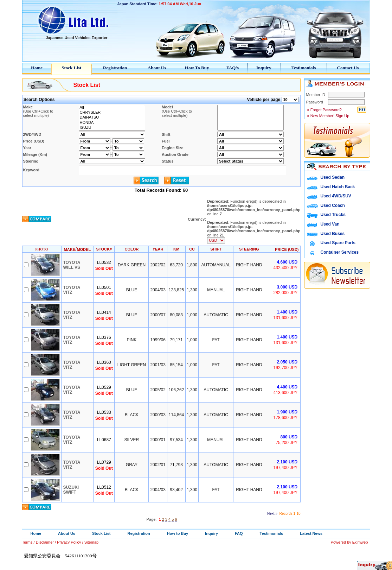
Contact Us (348, 68)
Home (37, 68)
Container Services (340, 252)
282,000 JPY (286, 293)
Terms (27, 542)
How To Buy (197, 68)
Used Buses (333, 234)
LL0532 (104, 262)
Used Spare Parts (338, 243)
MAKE (70, 249)
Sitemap (91, 542)
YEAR (158, 249)
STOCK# (104, 249)
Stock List (71, 68)
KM (176, 249)
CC (192, 249)
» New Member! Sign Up (328, 116)
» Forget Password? (324, 110)
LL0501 (104, 287)
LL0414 (104, 312)
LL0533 (104, 412)
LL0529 (104, 387)
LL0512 (104, 487)
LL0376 (104, 337)
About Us (157, 68)
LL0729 (104, 462)
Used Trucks (333, 215)
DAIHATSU (112, 118)
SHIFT (216, 249)
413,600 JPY (286, 393)
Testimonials (304, 68)
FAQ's (233, 68)
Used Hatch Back (338, 187)
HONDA (112, 123)
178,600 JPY (286, 418)
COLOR (132, 249)
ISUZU (112, 128)
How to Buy (178, 533)
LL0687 (104, 440)
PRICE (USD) (287, 249)
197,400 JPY (286, 468)
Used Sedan (333, 177)
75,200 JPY (287, 443)
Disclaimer (45, 542)
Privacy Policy (69, 542)
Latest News (311, 533)
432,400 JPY (286, 268)
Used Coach (333, 205)
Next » (272, 514)
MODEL (84, 249)
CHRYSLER (112, 113)
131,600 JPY (286, 318)
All (112, 108)
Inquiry (264, 68)
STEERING (249, 249)
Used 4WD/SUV (336, 196)
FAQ (239, 533)
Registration (115, 68)
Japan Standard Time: (138, 4)
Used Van (330, 224)
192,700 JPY (286, 368)
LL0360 (104, 362)
